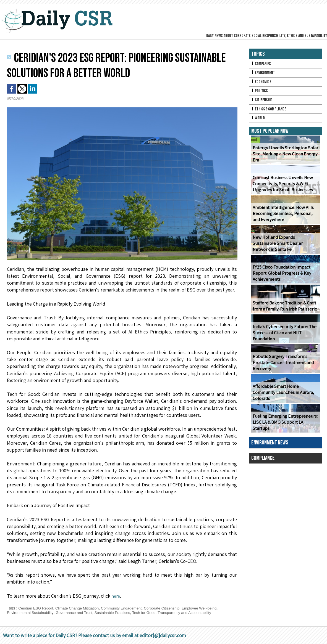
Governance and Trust (77, 613)
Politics (260, 92)
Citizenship (262, 101)
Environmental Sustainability (31, 613)
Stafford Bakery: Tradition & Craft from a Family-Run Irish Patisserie (284, 308)
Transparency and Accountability (192, 613)
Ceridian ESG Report (36, 608)
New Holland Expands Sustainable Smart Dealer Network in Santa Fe (285, 249)
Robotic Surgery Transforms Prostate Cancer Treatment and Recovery (282, 365)
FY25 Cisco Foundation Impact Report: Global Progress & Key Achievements (281, 276)
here (116, 596)
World (258, 120)
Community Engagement (126, 608)
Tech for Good (149, 613)
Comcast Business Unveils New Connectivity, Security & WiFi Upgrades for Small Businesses (282, 186)
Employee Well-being (207, 608)
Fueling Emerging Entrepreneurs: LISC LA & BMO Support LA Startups (285, 428)
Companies (261, 64)
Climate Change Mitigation (80, 608)
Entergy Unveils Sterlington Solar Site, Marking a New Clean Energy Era (284, 156)
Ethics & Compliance (270, 111)
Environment (264, 73)
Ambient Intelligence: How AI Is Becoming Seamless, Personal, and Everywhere (282, 216)
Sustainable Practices (117, 613)
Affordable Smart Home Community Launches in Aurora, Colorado (282, 395)
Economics (262, 83)
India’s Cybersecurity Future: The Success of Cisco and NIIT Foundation (283, 335)
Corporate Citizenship (168, 608)
